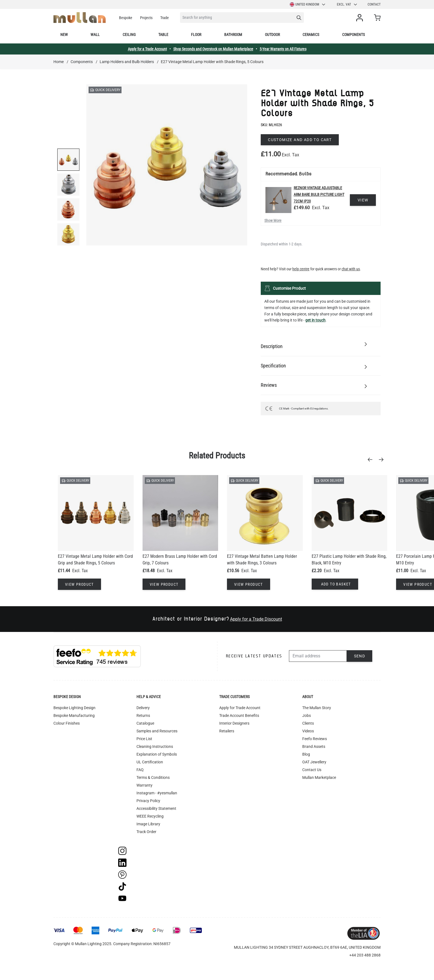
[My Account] (361, 18)
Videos (308, 731)
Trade (165, 18)
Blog (306, 754)
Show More (273, 221)
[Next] (383, 460)
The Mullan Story (317, 708)
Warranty (144, 785)
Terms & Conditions (153, 777)
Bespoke (126, 18)
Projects (146, 18)
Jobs (307, 715)
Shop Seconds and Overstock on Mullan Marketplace (213, 49)
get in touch (315, 320)
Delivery (143, 708)
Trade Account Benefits (239, 715)
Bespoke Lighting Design (74, 708)
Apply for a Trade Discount (256, 619)
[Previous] (372, 460)
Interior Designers (234, 723)
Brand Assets (314, 746)
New (64, 35)
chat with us (351, 269)
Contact (374, 4)
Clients (308, 723)
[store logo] (80, 18)
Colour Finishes (67, 723)
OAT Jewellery (314, 762)
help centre (301, 269)
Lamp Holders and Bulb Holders (127, 62)
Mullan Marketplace (319, 777)
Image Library (148, 824)
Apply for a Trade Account (147, 49)
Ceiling (129, 35)
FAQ (140, 770)
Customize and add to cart (300, 140)
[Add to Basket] (335, 584)
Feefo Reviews (315, 739)
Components (353, 35)
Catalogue (145, 723)
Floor (196, 35)
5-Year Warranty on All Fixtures (283, 49)
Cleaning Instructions (155, 746)
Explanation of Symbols (157, 754)
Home (59, 62)
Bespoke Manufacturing (74, 715)
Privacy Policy (148, 801)
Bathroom (233, 35)
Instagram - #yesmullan (157, 793)
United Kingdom (308, 4)
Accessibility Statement (156, 808)
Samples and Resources (157, 731)
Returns (143, 715)
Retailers (227, 731)
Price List (144, 739)
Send (360, 656)
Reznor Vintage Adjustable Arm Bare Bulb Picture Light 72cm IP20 (319, 195)
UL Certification (150, 762)
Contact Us (312, 770)
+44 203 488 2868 (365, 955)
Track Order (146, 832)
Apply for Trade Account (240, 708)
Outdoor (272, 35)
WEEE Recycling (150, 816)
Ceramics (311, 35)
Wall (95, 35)
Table (163, 35)
